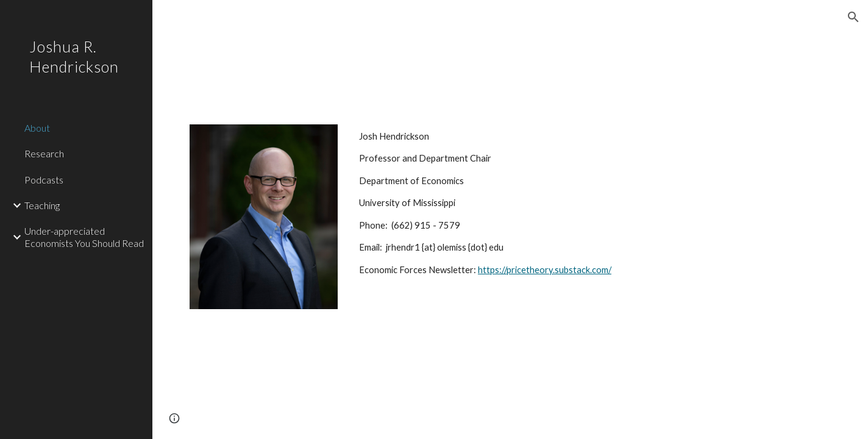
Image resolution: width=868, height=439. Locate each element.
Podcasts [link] (44, 180)
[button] (853, 17)
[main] (592, 203)
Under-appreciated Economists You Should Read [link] (84, 237)
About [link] (37, 128)
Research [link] (44, 153)
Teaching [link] (42, 205)
